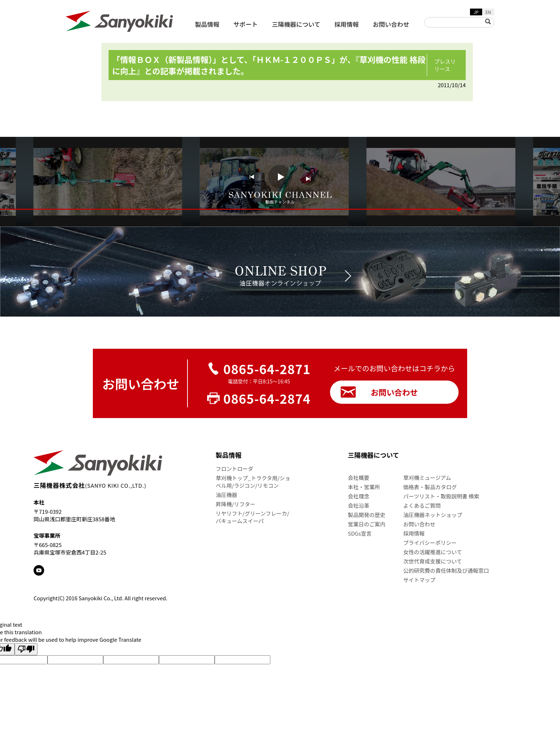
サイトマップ (419, 580)
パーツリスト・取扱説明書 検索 (441, 496)
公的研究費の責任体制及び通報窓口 (446, 570)
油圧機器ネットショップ (433, 515)
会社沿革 (359, 505)
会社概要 (359, 478)
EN (488, 12)
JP (476, 12)
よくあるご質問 (422, 505)
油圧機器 (226, 495)
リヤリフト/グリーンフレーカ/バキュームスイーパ (252, 517)
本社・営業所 (364, 487)
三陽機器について (296, 24)
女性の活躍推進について (433, 552)
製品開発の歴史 (367, 515)
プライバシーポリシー (430, 543)
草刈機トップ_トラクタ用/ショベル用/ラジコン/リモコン (253, 482)
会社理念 (359, 496)
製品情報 (207, 24)
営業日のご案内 (367, 524)
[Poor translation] (26, 649)
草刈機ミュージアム (427, 478)
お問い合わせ (391, 24)
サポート (246, 24)
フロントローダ (234, 469)
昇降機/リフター (236, 504)
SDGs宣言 (360, 533)
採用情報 (346, 24)
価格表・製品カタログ (430, 487)
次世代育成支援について (433, 561)
